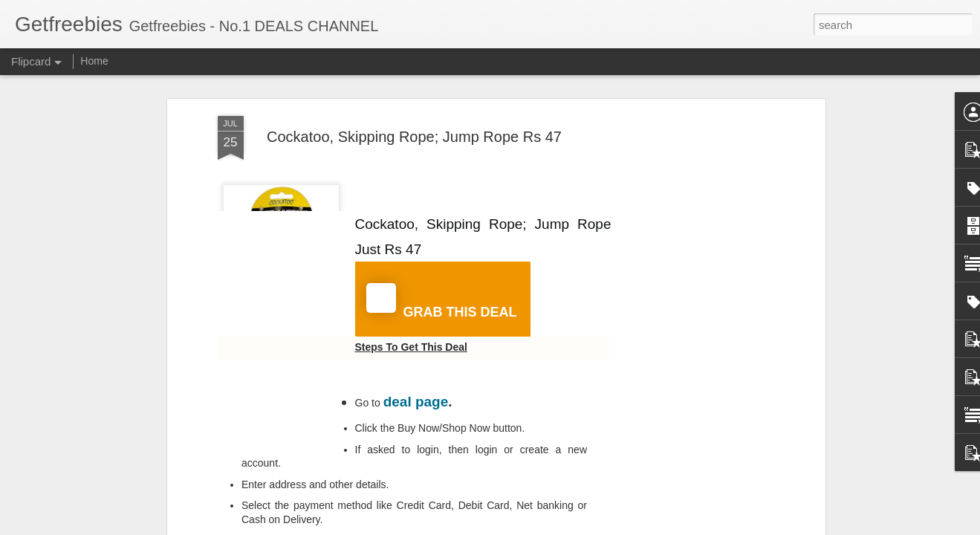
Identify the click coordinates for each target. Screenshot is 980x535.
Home (94, 61)
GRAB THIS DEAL (442, 301)
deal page (416, 402)
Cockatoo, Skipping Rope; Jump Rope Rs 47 (414, 137)
